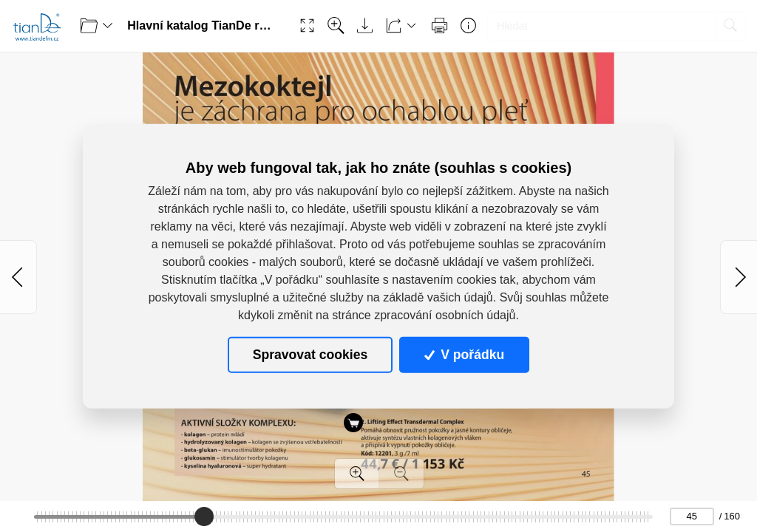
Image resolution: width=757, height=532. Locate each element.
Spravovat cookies (310, 355)
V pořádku (464, 355)
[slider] (204, 516)
